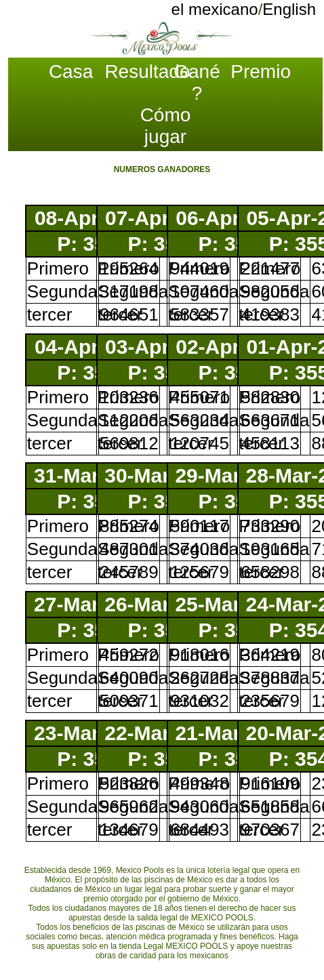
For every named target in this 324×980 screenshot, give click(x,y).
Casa (71, 72)
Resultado (134, 72)
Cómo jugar (166, 126)
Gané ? (197, 82)
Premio (260, 72)
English (289, 9)
